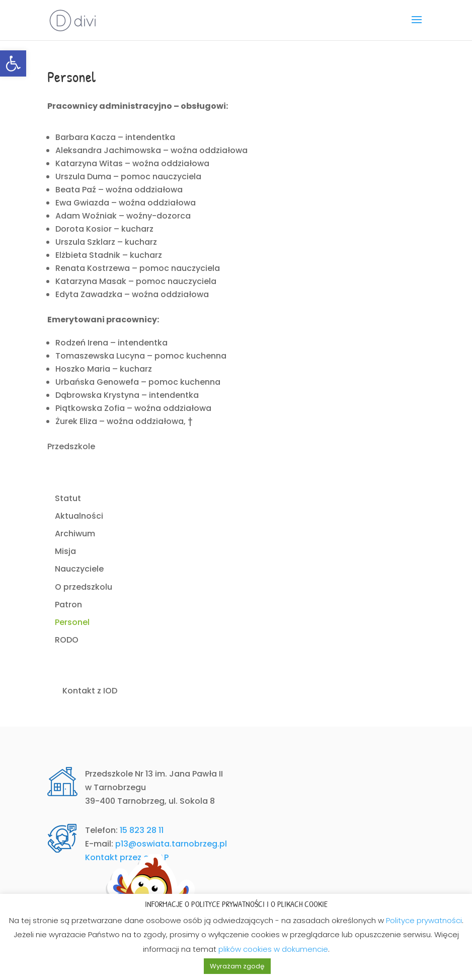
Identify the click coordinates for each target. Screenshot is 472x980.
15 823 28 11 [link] (142, 830)
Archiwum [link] (75, 534)
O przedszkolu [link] (84, 587)
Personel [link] (72, 622)
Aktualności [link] (79, 516)
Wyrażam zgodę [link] (237, 966)
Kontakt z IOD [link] (90, 691)
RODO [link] (67, 640)
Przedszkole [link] (71, 446)
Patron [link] (68, 605)
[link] (13, 63)
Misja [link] (65, 551)
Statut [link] (68, 498)
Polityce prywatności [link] (424, 920)
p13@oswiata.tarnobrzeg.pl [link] (171, 844)
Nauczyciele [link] (79, 569)
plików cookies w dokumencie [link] (273, 949)
